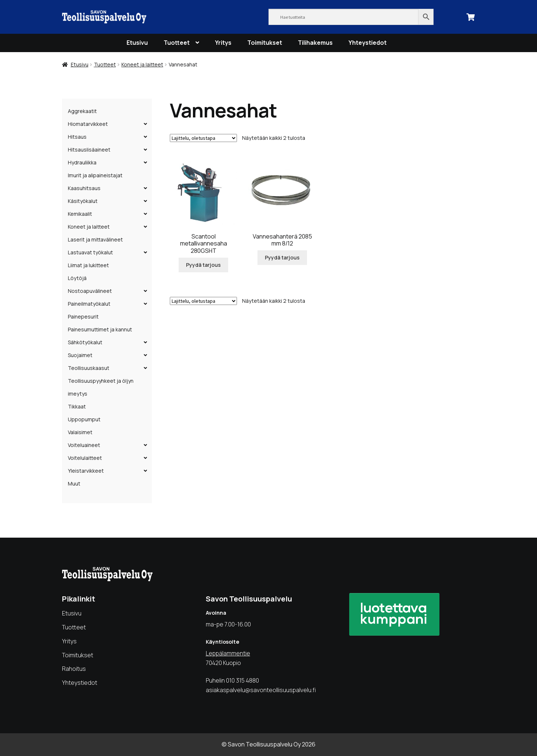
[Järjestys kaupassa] (203, 138)
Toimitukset (265, 43)
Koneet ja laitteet (142, 64)
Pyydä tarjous (203, 265)
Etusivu (137, 43)
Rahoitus (74, 669)
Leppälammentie (228, 653)
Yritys (223, 43)
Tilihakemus (315, 43)
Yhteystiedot (368, 43)
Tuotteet (177, 43)
